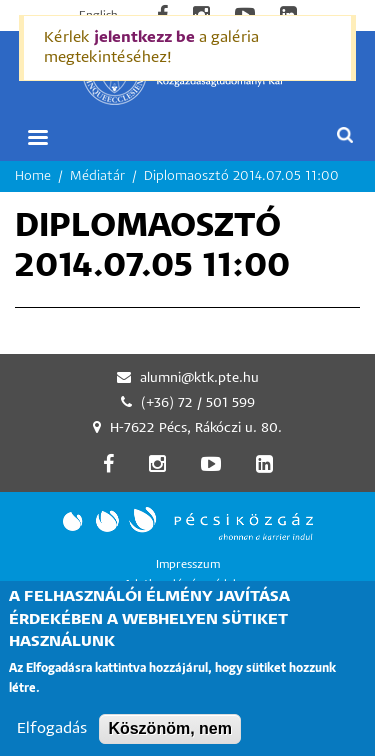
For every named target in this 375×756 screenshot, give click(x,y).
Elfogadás (52, 743)
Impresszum (188, 564)
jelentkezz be (144, 37)
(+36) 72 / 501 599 (198, 403)
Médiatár (97, 176)
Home (33, 176)
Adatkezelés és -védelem (188, 584)
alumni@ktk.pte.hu (199, 378)
